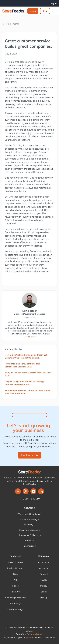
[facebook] (18, 491)
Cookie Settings (15, 609)
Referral (44, 574)
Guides (15, 586)
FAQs (15, 580)
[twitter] (26, 491)
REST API (15, 592)
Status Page (15, 603)
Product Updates (15, 568)
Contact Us (44, 562)
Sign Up (44, 598)
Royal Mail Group (35, 634)
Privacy (44, 586)
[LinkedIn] (41, 491)
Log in (53, 3)
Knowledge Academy (15, 598)
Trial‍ (45, 11)
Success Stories (15, 562)
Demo (33, 11)
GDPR (44, 592)
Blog (15, 574)
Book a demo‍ (29, 455)
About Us (44, 568)
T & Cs (44, 580)
